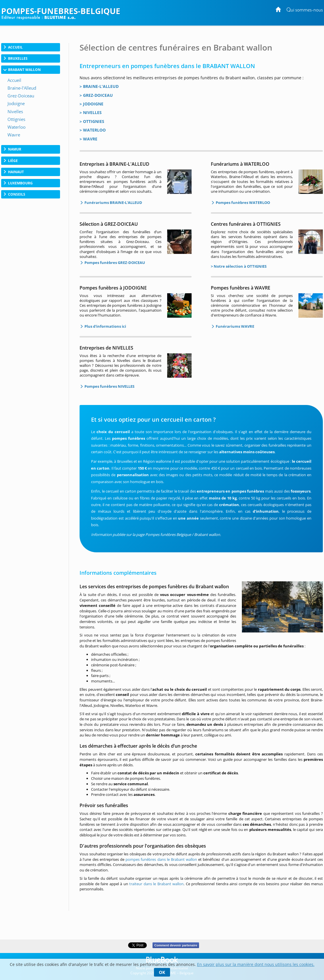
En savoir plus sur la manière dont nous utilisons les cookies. (256, 964)
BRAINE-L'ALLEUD (101, 86)
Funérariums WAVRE (235, 326)
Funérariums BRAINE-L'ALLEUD (113, 202)
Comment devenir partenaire (176, 945)
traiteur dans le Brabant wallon (156, 884)
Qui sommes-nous (305, 10)
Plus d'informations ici (105, 326)
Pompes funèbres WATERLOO (242, 202)
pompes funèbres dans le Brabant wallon (161, 859)
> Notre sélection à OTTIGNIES (239, 266)
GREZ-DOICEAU (98, 95)
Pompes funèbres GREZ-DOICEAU (114, 263)
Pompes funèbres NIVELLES (109, 386)
